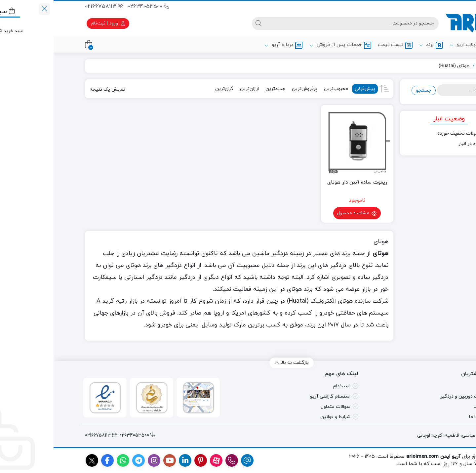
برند (377, 45)
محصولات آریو (419, 45)
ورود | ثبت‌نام (54, 23)
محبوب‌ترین (282, 89)
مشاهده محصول (303, 214)
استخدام (288, 386)
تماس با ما (426, 417)
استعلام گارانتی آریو (277, 396)
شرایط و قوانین (282, 417)
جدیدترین (222, 89)
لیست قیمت (342, 45)
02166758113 (50, 7)
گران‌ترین (171, 89)
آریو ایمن (432, 66)
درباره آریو (230, 45)
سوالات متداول (282, 407)
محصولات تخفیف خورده (408, 133)
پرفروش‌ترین (251, 89)
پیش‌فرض (311, 89)
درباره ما (428, 407)
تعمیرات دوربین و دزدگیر (412, 396)
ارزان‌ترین (196, 89)
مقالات (430, 386)
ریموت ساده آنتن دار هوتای (304, 182)
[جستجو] (298, 23)
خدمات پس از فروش (287, 45)
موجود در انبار (418, 144)
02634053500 (95, 7)
